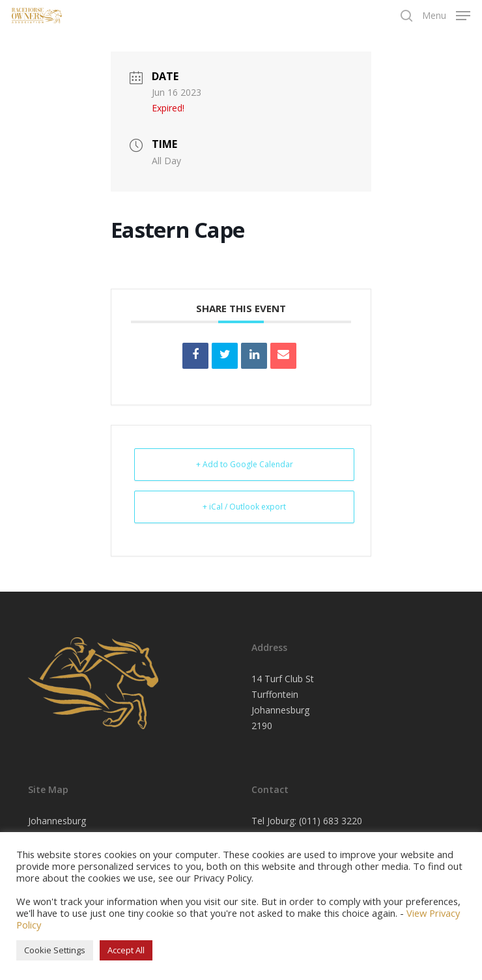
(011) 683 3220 (331, 821)
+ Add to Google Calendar (245, 464)
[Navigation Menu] (446, 14)
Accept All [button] (126, 950)
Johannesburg (57, 821)
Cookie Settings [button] (55, 950)
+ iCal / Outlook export (244, 507)
